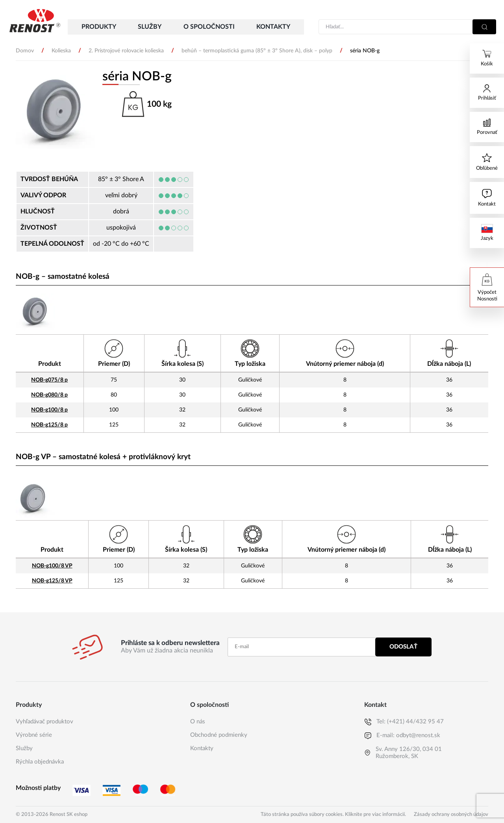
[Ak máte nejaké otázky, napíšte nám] (487, 198)
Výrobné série (34, 735)
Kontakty (202, 748)
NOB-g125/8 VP (52, 581)
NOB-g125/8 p (49, 425)
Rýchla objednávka (40, 762)
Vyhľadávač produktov (44, 722)
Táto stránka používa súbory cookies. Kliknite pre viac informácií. (333, 815)
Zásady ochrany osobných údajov (451, 815)
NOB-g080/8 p (49, 395)
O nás (198, 722)
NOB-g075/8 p (49, 380)
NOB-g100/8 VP (52, 566)
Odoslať (403, 647)
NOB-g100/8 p (49, 410)
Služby (24, 748)
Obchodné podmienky (219, 735)
